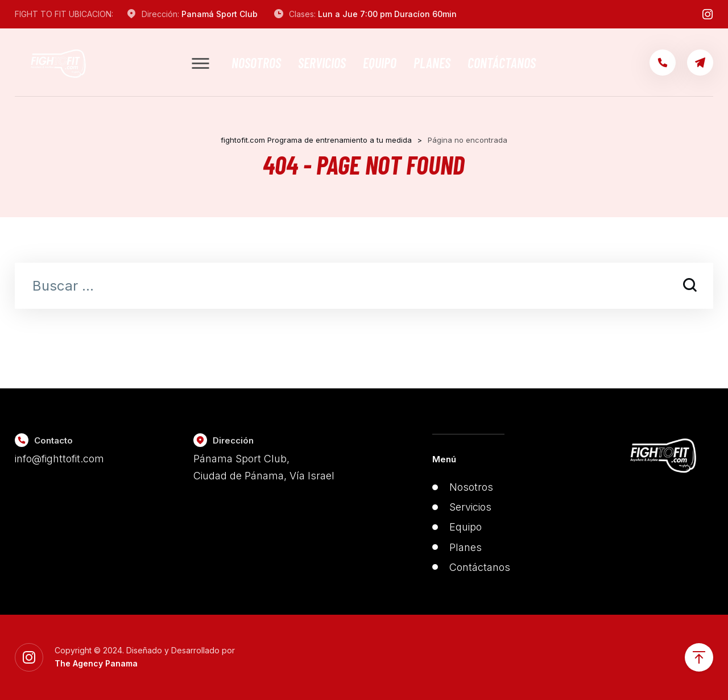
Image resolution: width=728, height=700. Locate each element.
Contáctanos (502, 63)
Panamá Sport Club (220, 14)
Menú (444, 459)
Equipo (380, 63)
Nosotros (256, 63)
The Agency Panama (96, 663)
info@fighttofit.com (59, 459)
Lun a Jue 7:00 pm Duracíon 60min (387, 14)
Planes (432, 63)
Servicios (322, 63)
